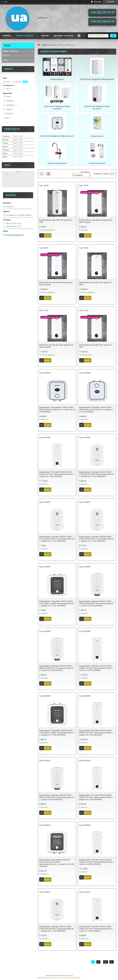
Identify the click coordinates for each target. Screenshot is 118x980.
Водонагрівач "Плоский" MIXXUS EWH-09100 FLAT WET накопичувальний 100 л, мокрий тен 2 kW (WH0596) (57, 474)
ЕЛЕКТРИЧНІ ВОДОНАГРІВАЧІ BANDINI (97, 79)
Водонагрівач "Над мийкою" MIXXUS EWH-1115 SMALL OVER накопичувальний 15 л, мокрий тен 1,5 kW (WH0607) (57, 863)
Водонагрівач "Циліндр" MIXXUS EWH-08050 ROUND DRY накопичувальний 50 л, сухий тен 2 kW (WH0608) (56, 668)
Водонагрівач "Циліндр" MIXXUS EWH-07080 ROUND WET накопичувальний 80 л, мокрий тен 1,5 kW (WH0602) (96, 539)
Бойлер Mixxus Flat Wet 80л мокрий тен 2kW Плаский (56, 284)
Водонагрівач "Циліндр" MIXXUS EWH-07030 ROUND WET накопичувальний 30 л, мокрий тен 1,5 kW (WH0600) (96, 474)
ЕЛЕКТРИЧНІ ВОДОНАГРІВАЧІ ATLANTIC (97, 108)
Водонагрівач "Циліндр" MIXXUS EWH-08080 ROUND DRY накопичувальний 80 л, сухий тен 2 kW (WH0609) (96, 603)
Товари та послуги (25, 36)
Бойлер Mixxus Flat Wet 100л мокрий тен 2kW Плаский (56, 346)
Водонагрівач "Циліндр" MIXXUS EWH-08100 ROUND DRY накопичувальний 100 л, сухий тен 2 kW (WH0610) (57, 797)
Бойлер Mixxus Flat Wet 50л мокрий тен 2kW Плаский (96, 221)
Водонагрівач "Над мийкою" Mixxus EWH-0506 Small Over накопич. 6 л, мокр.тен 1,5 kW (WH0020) (57, 410)
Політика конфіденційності (72, 978)
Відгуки (6, 60)
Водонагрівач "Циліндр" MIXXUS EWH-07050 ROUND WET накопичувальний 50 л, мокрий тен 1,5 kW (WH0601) (56, 929)
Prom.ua (70, 976)
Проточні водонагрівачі (57, 163)
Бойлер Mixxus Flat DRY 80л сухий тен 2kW (95, 346)
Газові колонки (97, 136)
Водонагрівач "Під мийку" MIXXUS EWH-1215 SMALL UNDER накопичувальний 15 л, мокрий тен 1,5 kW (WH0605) (57, 733)
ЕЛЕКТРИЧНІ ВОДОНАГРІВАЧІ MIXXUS (57, 136)
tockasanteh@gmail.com (15, 235)
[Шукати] (113, 36)
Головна (7, 36)
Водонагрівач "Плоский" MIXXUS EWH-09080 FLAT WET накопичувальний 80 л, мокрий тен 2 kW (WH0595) (96, 733)
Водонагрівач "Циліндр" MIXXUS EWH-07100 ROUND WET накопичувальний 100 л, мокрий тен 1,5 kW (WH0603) (57, 539)
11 (106, 962)
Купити (47, 235)
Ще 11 (8, 118)
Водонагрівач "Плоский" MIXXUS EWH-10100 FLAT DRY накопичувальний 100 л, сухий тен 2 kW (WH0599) (97, 862)
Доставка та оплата (64, 36)
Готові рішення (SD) (97, 163)
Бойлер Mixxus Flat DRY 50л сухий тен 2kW (95, 284)
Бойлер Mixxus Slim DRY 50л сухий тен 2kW (56, 221)
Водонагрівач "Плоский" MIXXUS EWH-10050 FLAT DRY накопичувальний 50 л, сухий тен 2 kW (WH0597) (96, 929)
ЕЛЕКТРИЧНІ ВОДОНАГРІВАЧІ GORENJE (57, 108)
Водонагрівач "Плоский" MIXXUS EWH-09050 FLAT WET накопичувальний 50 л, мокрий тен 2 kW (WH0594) (96, 797)
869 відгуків (98, 2)
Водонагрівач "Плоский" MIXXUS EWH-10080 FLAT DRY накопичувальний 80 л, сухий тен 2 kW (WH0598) (96, 668)
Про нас (45, 36)
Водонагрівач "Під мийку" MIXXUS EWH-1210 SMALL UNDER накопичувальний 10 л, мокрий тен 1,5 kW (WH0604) (57, 603)
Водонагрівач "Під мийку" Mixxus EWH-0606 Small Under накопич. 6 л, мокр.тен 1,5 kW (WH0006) (96, 410)
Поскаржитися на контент (53, 978)
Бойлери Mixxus (57, 79)
